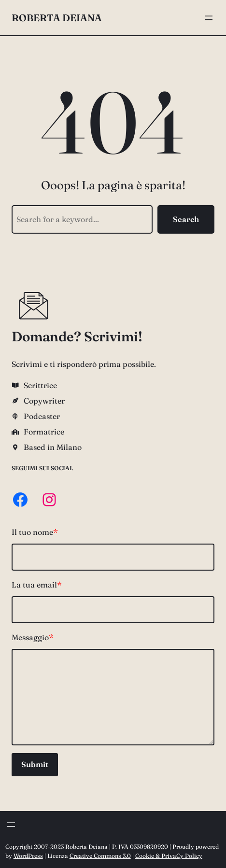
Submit (35, 764)
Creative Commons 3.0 (100, 856)
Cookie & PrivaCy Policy (169, 856)
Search (186, 219)
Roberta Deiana (57, 18)
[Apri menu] (209, 18)
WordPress (28, 856)
